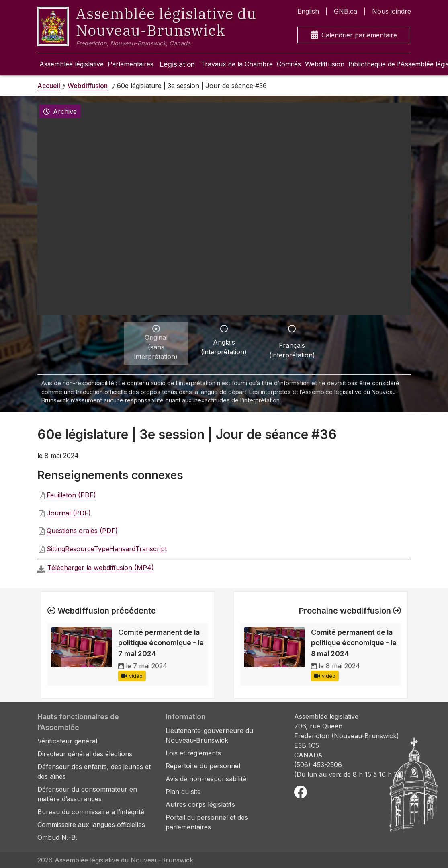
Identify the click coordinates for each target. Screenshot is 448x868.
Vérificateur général (67, 741)
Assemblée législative (72, 64)
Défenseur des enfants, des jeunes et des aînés (94, 772)
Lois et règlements (193, 753)
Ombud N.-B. (57, 837)
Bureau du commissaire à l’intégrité (91, 812)
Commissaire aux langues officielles (91, 825)
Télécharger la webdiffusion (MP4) (101, 568)
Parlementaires (131, 64)
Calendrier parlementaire (354, 35)
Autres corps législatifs (200, 804)
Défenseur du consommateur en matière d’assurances (87, 794)
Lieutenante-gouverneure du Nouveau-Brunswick (209, 735)
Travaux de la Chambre (237, 64)
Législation (177, 64)
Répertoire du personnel (203, 766)
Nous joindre (392, 11)
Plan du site (183, 792)
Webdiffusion (325, 64)
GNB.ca (346, 11)
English (308, 11)
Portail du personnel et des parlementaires (207, 822)
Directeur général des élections (85, 754)
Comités (289, 64)
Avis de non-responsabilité (206, 779)
